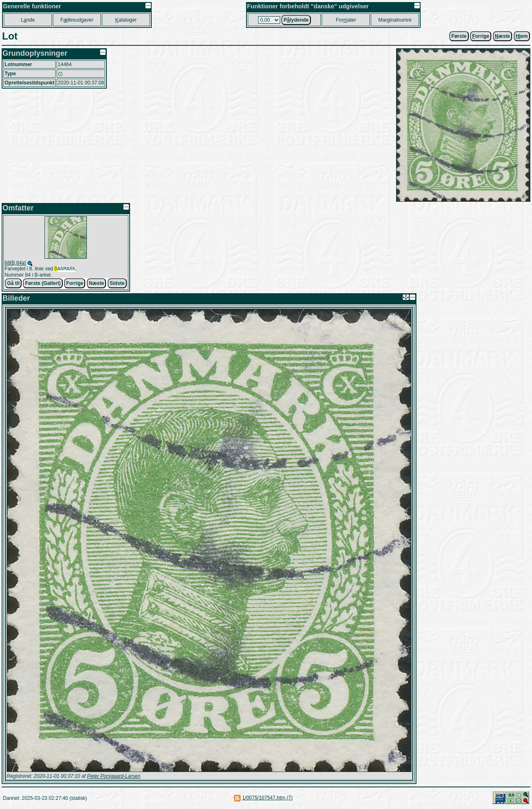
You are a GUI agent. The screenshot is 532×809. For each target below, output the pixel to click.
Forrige (75, 284)
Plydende (296, 20)
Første (459, 36)
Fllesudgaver (77, 20)
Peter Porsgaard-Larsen (113, 777)
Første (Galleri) (43, 284)
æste (503, 36)
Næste (97, 284)
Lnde (28, 20)
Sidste (117, 284)
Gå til (13, 284)
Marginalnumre (395, 20)
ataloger (126, 20)
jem (522, 36)
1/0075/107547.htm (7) (267, 799)
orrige (481, 36)
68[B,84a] (15, 263)
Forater (346, 20)
